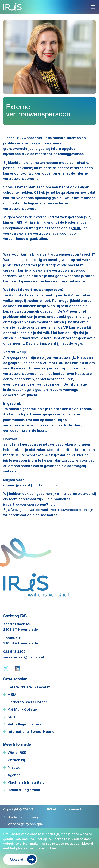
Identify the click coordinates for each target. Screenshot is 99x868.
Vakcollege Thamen (24, 724)
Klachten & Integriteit (26, 782)
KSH (11, 717)
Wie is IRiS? (17, 752)
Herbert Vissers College (28, 702)
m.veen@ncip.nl (16, 485)
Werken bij (16, 760)
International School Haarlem (33, 732)
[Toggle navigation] (93, 7)
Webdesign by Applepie (25, 824)
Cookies (28, 839)
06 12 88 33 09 (45, 485)
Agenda (14, 775)
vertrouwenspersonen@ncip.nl (34, 504)
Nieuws (14, 767)
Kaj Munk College (22, 709)
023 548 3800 (14, 652)
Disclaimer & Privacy (23, 817)
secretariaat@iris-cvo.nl (23, 657)
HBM (12, 694)
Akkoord (16, 859)
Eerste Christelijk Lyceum (29, 687)
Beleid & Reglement (24, 790)
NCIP (77, 228)
